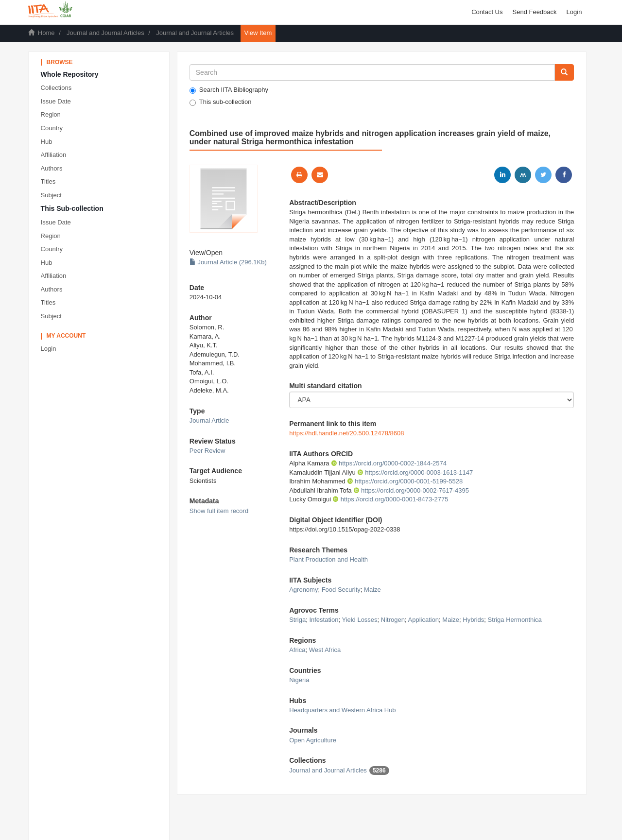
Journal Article (209, 420)
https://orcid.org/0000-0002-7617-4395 (411, 490)
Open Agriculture (313, 740)
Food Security (341, 590)
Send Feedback (535, 12)
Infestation (324, 620)
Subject (51, 195)
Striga (297, 620)
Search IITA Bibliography (229, 90)
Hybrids (473, 620)
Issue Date (56, 101)
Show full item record (219, 511)
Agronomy (303, 590)
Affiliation (54, 155)
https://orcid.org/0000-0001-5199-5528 (405, 481)
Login (49, 349)
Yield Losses (359, 620)
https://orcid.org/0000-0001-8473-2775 (390, 499)
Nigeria (299, 680)
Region (51, 114)
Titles (48, 181)
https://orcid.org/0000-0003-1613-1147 (415, 472)
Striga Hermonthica (515, 620)
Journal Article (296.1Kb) (228, 262)
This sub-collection (221, 102)
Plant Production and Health (328, 559)
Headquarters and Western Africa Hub (342, 710)
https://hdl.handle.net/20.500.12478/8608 (346, 433)
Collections (56, 88)
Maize (372, 590)
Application (424, 620)
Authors (52, 168)
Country (52, 128)
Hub (47, 142)
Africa (297, 650)
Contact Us (487, 12)
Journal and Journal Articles (105, 33)
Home (46, 33)
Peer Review (207, 451)
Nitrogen (393, 620)
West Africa (325, 650)
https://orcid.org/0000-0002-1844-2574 (389, 463)
